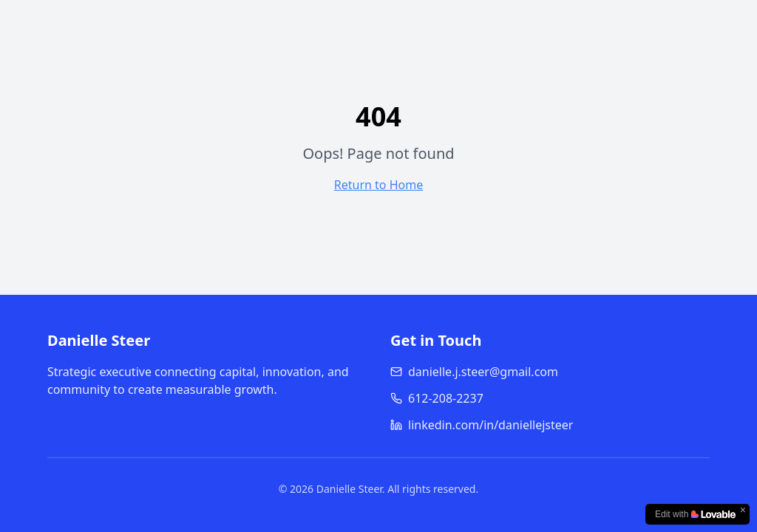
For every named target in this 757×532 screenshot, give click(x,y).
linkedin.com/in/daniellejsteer (482, 425)
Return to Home (378, 185)
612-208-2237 (437, 398)
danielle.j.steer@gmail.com (474, 372)
